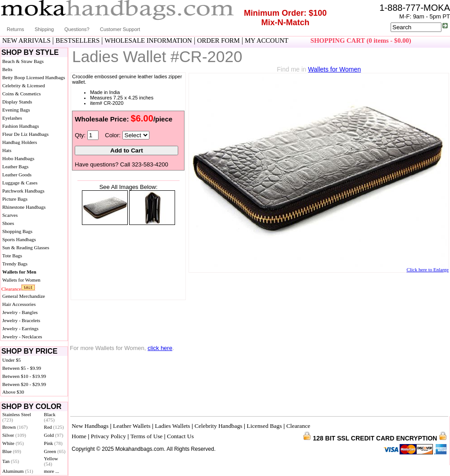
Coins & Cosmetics (22, 94)
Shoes (8, 223)
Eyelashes (12, 118)
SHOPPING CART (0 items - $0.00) (361, 40)
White (13, 443)
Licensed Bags (264, 426)
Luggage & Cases (20, 183)
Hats (7, 150)
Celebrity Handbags (218, 426)
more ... (52, 471)
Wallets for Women (21, 280)
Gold (54, 435)
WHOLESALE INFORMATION (148, 40)
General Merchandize (24, 296)
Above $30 (13, 392)
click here (160, 348)
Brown (15, 427)
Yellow (51, 461)
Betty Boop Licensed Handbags (34, 77)
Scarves (10, 215)
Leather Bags (15, 166)
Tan (11, 461)
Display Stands (17, 102)
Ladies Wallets (172, 426)
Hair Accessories (19, 304)
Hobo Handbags (18, 158)
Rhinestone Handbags (24, 207)
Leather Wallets (132, 426)
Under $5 (11, 360)
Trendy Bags (15, 264)
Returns (16, 29)
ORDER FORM (218, 40)
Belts (7, 69)
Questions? (77, 29)
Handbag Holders (20, 142)
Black (50, 417)
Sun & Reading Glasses (26, 247)
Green (55, 451)
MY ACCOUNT (267, 40)
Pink (53, 443)
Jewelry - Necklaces (22, 337)
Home (79, 436)
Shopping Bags (17, 231)
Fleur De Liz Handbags (25, 134)
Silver (14, 435)
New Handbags (90, 426)
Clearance (11, 289)
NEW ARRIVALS (26, 40)
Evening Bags (16, 110)
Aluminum (18, 471)
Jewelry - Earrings (20, 328)
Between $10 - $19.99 (24, 376)
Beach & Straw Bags (23, 61)
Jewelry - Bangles (20, 312)
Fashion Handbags (21, 126)
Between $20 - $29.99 (24, 384)
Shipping (44, 29)
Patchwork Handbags (23, 191)
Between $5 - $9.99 (22, 368)
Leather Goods (17, 175)
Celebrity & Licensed (24, 85)
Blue (12, 451)
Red (54, 427)
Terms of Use (147, 436)
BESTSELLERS (78, 40)
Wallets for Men (19, 272)
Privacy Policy (108, 436)
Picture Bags (15, 199)
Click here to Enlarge (427, 269)
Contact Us (180, 436)
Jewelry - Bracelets (21, 320)
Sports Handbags (19, 239)
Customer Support (120, 29)
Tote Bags (12, 256)
